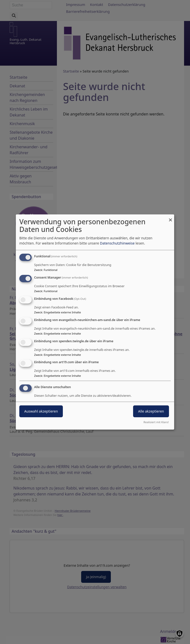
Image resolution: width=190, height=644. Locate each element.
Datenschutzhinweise (117, 243)
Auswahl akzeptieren (41, 411)
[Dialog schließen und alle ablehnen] (170, 218)
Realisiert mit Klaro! (156, 422)
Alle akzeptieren (151, 411)
